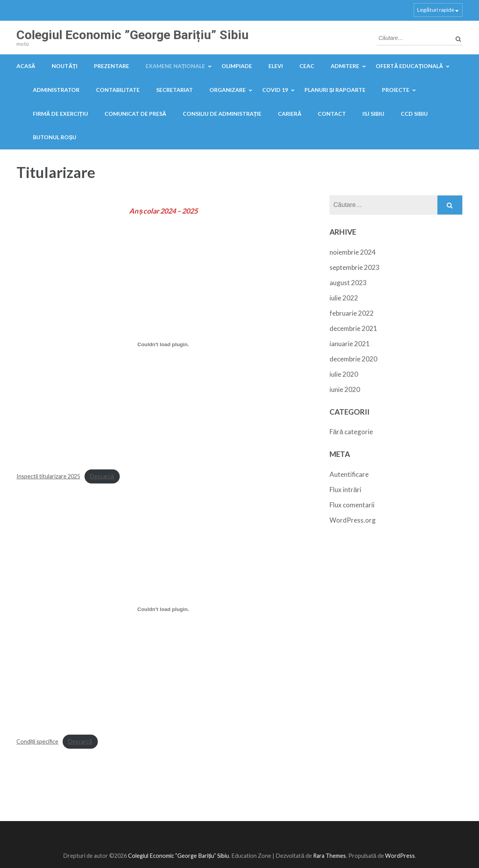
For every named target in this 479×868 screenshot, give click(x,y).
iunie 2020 (345, 389)
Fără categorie (351, 432)
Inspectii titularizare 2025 (48, 476)
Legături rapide (436, 10)
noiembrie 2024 (353, 252)
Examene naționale (176, 66)
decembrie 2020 (353, 359)
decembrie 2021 (353, 328)
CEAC (307, 66)
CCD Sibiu (414, 114)
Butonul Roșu (55, 137)
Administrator (56, 90)
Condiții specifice (37, 741)
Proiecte (396, 90)
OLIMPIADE (237, 66)
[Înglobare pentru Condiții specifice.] (163, 609)
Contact (332, 114)
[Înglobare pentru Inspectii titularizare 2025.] (163, 344)
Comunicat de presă (135, 114)
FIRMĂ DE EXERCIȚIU (60, 114)
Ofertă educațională (409, 66)
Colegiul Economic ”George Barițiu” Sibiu (132, 35)
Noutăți (65, 66)
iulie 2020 (344, 374)
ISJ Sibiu (373, 114)
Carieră (290, 114)
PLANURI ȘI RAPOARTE (335, 90)
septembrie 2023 (355, 267)
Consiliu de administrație (222, 114)
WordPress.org (353, 520)
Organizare (228, 90)
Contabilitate (118, 90)
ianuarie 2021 (350, 344)
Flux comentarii (352, 505)
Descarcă (102, 476)
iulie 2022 (344, 298)
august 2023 (348, 283)
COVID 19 (275, 90)
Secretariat (175, 90)
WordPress (400, 856)
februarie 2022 (352, 313)
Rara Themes (330, 856)
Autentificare (349, 474)
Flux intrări (345, 490)
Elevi (276, 66)
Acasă (26, 66)
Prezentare (112, 66)
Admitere (345, 66)
